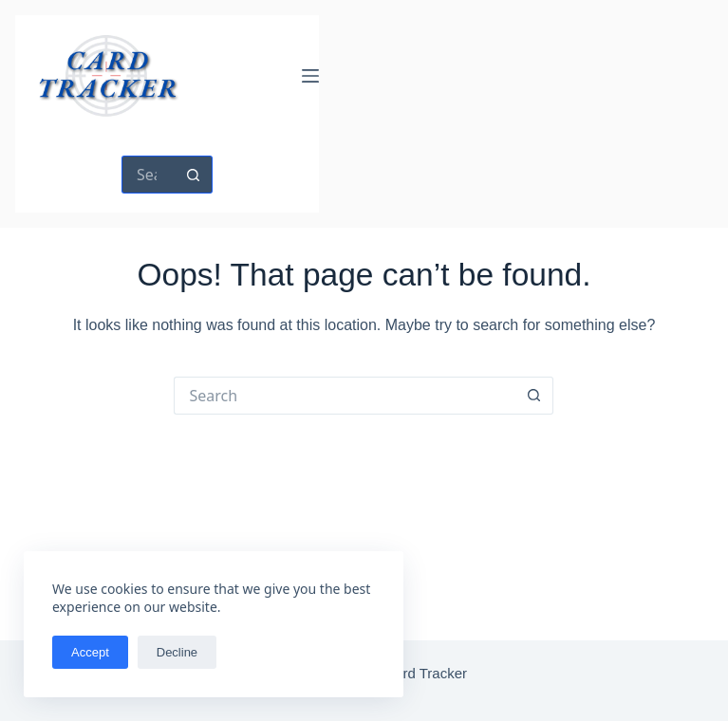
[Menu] (310, 76)
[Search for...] (148, 175)
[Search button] (194, 175)
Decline (177, 652)
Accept (90, 652)
